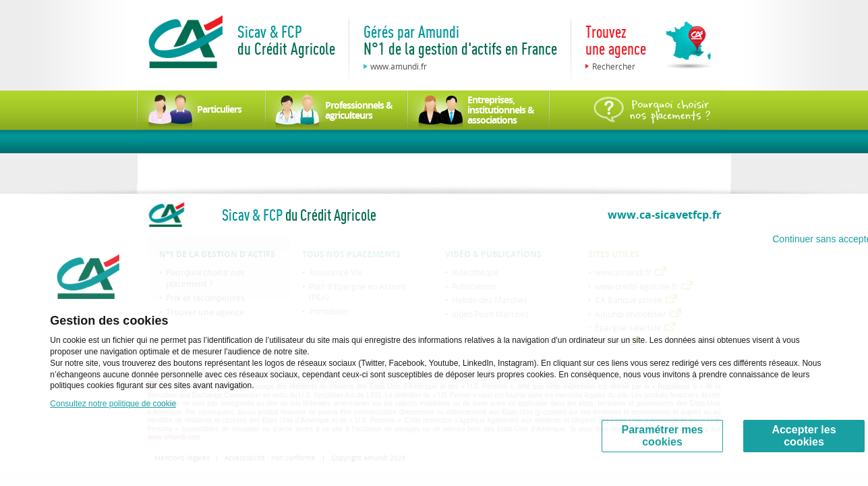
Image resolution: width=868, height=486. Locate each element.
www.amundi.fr (399, 66)
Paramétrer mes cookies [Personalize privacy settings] (663, 436)
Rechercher (614, 66)
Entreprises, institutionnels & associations (501, 110)
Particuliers (219, 109)
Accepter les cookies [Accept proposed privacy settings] (804, 436)
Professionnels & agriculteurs (359, 110)
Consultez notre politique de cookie (113, 404)
